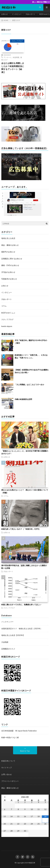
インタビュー (17, 14)
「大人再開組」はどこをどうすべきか (29, 385)
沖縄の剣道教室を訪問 (23, 399)
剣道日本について (8, 761)
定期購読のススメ (8, 649)
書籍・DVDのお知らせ (10, 265)
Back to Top (25, 751)
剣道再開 (16, 57)
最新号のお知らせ (8, 252)
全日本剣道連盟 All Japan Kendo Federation (19, 731)
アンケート (8, 57)
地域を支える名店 (8, 238)
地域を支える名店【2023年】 (13, 635)
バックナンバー (7, 622)
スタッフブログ (17, 41)
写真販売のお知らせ (9, 279)
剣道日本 (32, 863)
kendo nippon (7, 326)
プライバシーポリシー (10, 781)
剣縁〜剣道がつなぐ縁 (10, 737)
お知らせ (5, 14)
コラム (4, 306)
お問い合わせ (7, 774)
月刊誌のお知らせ (8, 272)
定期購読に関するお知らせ (12, 259)
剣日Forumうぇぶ (8, 313)
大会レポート (30, 14)
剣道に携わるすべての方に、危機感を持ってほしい (21, 605)
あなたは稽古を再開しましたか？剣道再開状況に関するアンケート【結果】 (13, 68)
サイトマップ (7, 768)
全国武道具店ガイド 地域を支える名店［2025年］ (22, 629)
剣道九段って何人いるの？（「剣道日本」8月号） (21, 529)
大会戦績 (5, 642)
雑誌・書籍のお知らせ (10, 245)
